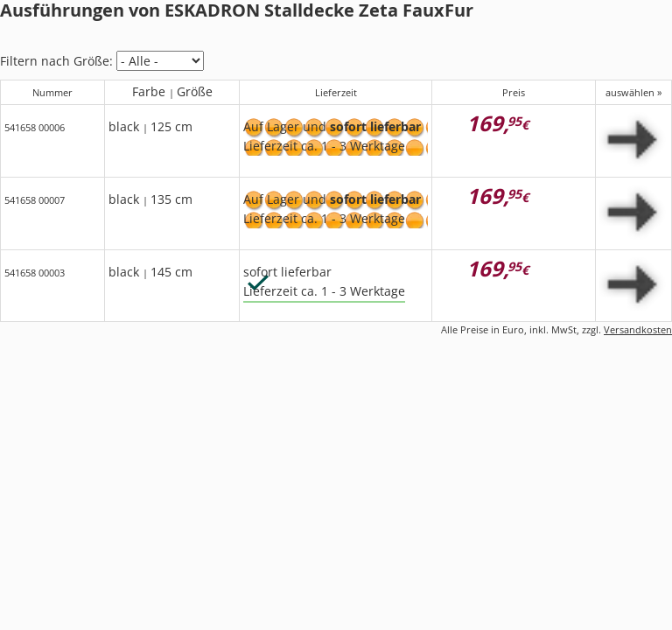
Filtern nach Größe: (56, 61)
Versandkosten (638, 329)
